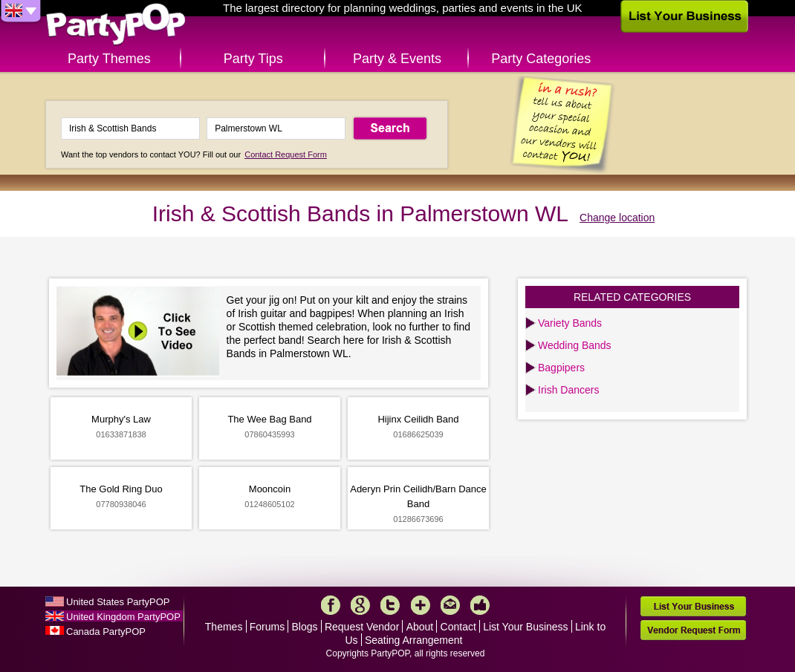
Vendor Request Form (693, 630)
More (421, 605)
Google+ (360, 605)
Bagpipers (561, 368)
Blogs (305, 627)
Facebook (331, 605)
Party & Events (397, 59)
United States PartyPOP (118, 602)
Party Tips (253, 59)
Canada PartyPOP (106, 632)
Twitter (390, 605)
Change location (617, 218)
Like (480, 605)
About (420, 627)
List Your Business (525, 627)
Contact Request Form (286, 154)
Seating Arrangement (414, 640)
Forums (267, 627)
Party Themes (109, 59)
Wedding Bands (575, 345)
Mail (450, 605)
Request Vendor (362, 627)
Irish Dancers (568, 390)
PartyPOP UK (116, 25)
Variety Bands (570, 323)
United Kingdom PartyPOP (123, 617)
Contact (458, 627)
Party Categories (541, 59)
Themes (224, 627)
